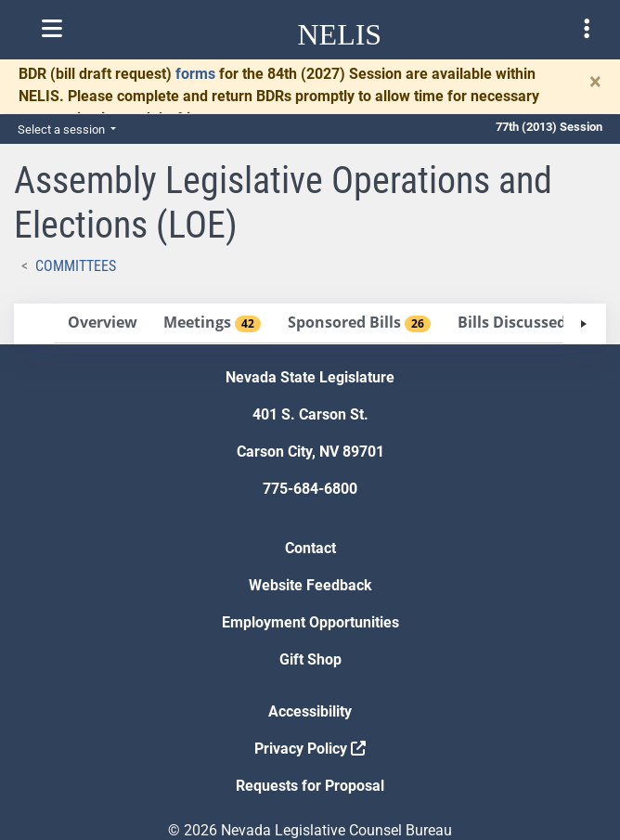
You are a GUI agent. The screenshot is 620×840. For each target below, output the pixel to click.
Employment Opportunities (310, 622)
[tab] (102, 323)
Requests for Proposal (310, 786)
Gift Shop (310, 659)
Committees (76, 266)
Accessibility (310, 711)
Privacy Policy (310, 749)
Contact (310, 548)
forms (195, 74)
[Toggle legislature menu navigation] (587, 29)
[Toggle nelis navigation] (52, 29)
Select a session (63, 129)
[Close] (595, 82)
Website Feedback (310, 585)
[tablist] (310, 324)
